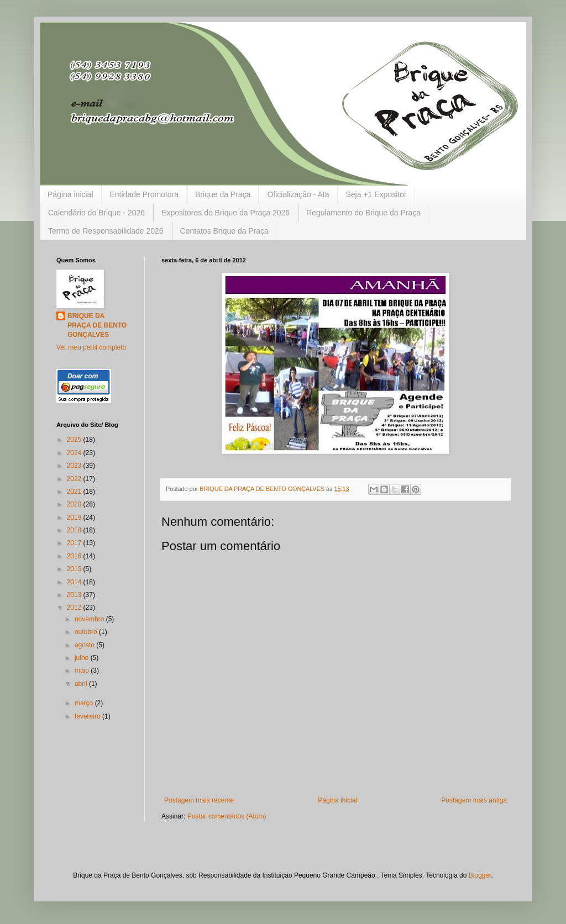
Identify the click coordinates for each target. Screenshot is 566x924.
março (85, 703)
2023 (75, 466)
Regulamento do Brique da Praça (363, 213)
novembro (90, 619)
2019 (75, 518)
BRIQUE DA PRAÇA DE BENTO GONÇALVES (97, 325)
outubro (87, 632)
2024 (75, 453)
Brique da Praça (223, 194)
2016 (75, 556)
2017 (75, 543)
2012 (75, 608)
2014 (75, 582)
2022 (75, 479)
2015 (75, 569)
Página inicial (70, 194)
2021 (75, 492)
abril (82, 684)
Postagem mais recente (199, 800)
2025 (75, 440)
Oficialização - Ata (298, 194)
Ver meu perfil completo (91, 347)
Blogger (480, 875)
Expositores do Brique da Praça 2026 (226, 213)
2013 (75, 595)
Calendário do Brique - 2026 (96, 213)
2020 (75, 504)
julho (83, 658)
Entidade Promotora (145, 194)
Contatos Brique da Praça (224, 231)
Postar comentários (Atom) (227, 816)
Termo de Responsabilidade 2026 (106, 231)
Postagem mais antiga (474, 800)
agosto (85, 645)
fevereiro (88, 716)
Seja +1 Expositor (376, 194)
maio (83, 670)
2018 (75, 530)
